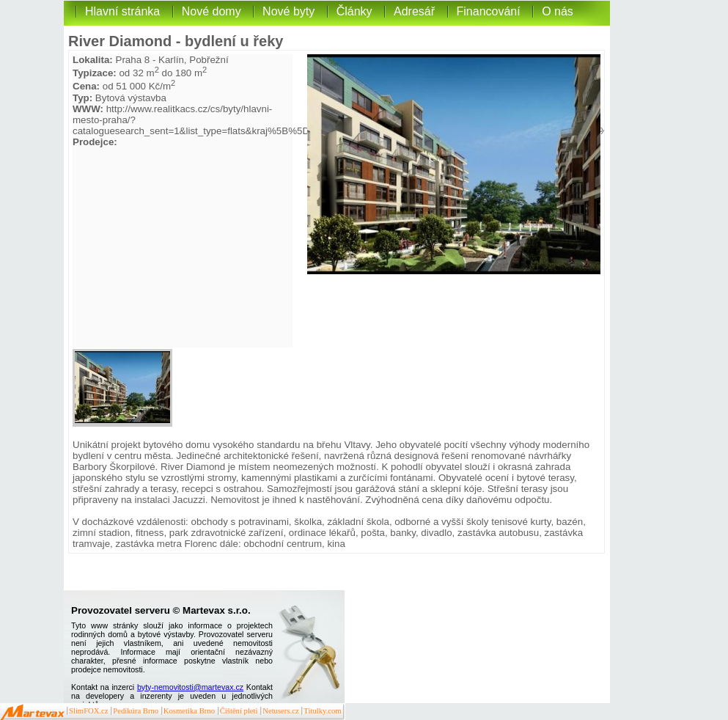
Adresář (414, 11)
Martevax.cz (33, 713)
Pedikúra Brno (136, 711)
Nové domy (212, 11)
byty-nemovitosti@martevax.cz (190, 687)
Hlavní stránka (122, 11)
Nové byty (288, 11)
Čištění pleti (239, 711)
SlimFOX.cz (89, 711)
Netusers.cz (280, 711)
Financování (489, 11)
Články (354, 11)
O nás (558, 11)
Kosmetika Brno (189, 711)
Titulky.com (322, 711)
